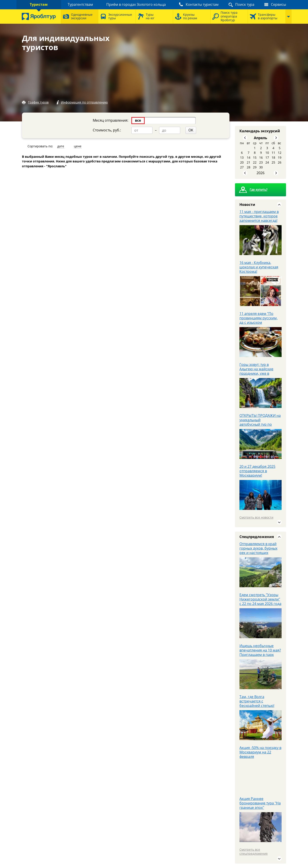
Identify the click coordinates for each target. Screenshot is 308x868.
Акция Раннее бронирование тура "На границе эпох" (260, 803)
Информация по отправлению (84, 102)
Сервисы (278, 4)
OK (191, 130)
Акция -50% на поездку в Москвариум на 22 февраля (260, 752)
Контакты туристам (202, 4)
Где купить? (259, 190)
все (138, 120)
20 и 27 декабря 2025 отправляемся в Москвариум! (257, 471)
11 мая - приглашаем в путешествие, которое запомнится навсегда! (259, 216)
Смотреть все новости (256, 517)
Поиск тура (245, 4)
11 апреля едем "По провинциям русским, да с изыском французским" (259, 320)
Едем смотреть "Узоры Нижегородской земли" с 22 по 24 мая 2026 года (260, 599)
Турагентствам (80, 4)
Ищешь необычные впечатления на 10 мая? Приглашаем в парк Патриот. (260, 652)
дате (61, 146)
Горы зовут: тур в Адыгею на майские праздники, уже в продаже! (256, 371)
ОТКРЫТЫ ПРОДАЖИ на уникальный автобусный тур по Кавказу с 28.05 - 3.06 (260, 422)
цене (78, 146)
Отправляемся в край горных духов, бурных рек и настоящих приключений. (258, 550)
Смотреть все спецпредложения (254, 851)
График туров (38, 102)
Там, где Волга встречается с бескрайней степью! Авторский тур (257, 703)
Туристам (39, 4)
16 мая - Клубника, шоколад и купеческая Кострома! (259, 267)
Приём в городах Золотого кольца (136, 4)
